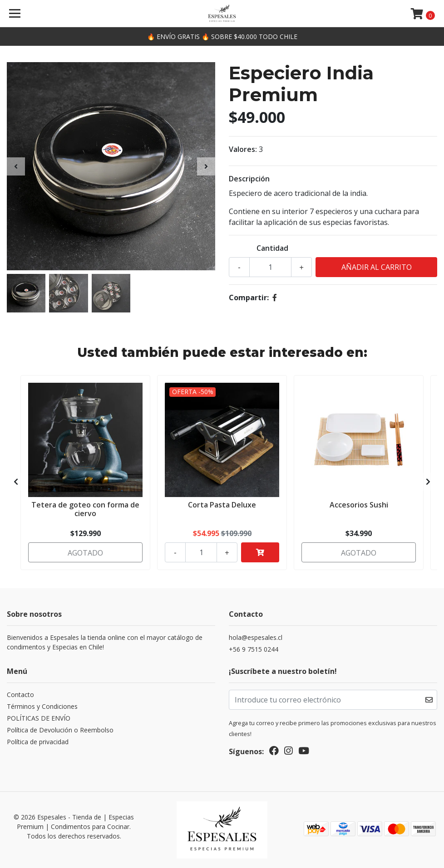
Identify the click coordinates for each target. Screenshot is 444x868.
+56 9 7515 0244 (254, 649)
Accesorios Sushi (359, 505)
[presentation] (16, 166)
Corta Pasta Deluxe (222, 505)
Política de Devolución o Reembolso (60, 730)
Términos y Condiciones (42, 706)
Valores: (243, 149)
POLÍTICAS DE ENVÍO (39, 718)
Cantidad (272, 248)
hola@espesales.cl (256, 637)
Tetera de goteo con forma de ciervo (85, 509)
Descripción (249, 179)
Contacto (20, 695)
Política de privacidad (38, 742)
